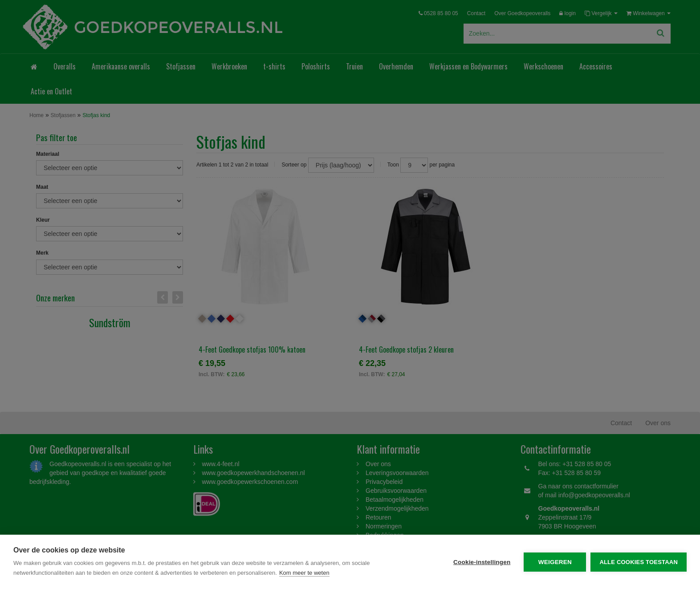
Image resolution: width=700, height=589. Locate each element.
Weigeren (555, 562)
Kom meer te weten (304, 573)
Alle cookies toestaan (639, 562)
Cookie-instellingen (482, 562)
